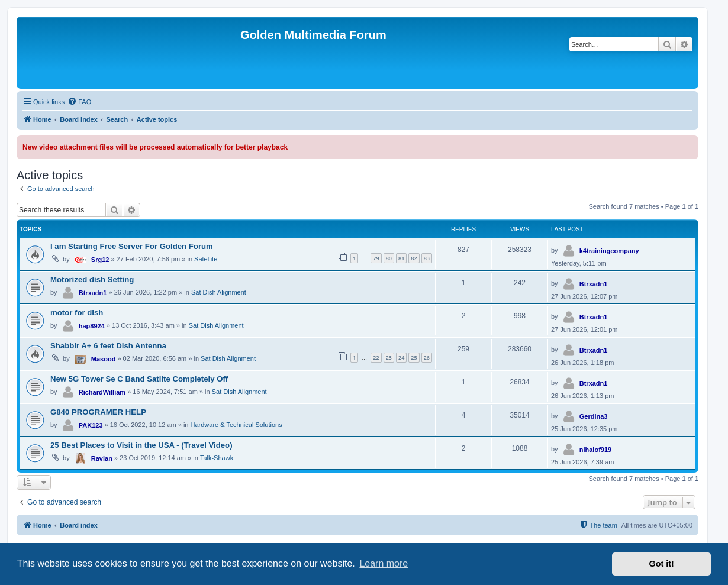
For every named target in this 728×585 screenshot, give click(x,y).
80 (389, 258)
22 (376, 358)
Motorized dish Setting (92, 279)
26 (427, 358)
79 (376, 258)
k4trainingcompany (609, 251)
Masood (104, 359)
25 (414, 358)
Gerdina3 (594, 416)
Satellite (206, 259)
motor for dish (77, 313)
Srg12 (100, 260)
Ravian (102, 458)
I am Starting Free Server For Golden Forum (132, 246)
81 (401, 258)
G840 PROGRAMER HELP (98, 412)
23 (389, 358)
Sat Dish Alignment (219, 292)
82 (414, 258)
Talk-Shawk (217, 458)
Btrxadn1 (93, 293)
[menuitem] (79, 102)
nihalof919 (595, 450)
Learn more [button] (384, 563)
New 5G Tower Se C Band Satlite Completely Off (139, 379)
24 (401, 358)
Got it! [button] (662, 564)
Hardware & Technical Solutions (236, 425)
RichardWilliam (102, 392)
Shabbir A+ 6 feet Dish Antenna (108, 346)
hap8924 (92, 326)
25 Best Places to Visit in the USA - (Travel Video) (141, 445)
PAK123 (91, 425)
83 (427, 258)
